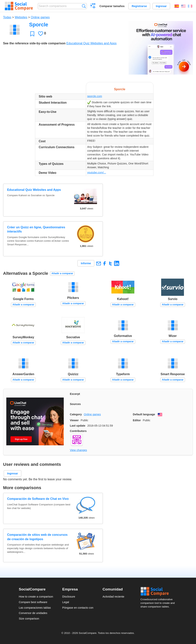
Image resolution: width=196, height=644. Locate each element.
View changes (78, 450)
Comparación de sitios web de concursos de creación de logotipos (37, 537)
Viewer (74, 420)
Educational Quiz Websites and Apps (91, 43)
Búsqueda (84, 6)
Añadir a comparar (62, 273)
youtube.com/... (96, 172)
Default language (144, 414)
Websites (21, 17)
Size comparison (29, 619)
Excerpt (75, 394)
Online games (40, 17)
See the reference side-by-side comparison (34, 43)
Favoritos (32, 34)
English (183, 6)
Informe (86, 263)
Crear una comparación (93, 7)
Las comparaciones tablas (35, 608)
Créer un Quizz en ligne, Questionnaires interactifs (36, 229)
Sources (75, 404)
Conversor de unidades (33, 613)
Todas (7, 17)
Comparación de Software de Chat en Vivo (38, 499)
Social (159, 591)
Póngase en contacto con (78, 608)
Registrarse (139, 6)
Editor (137, 420)
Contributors (78, 431)
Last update (78, 426)
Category (76, 414)
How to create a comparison (36, 597)
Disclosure (69, 597)
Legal (66, 602)
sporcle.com (95, 96)
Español (177, 6)
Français (190, 6)
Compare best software (33, 602)
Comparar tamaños (112, 6)
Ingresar (161, 6)
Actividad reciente (114, 597)
